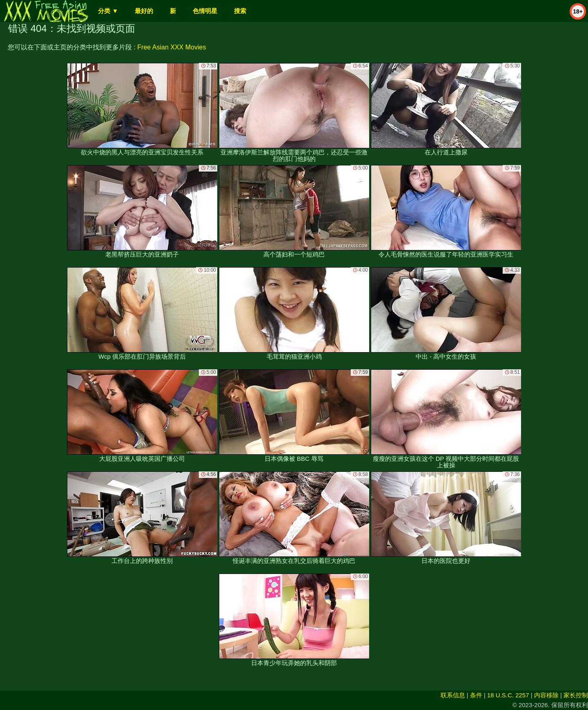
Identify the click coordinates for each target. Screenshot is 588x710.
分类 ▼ (108, 11)
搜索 (240, 11)
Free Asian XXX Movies (171, 47)
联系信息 (453, 695)
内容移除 (546, 695)
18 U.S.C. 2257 (508, 695)
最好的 (144, 11)
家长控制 (576, 695)
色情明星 (205, 11)
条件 (476, 695)
